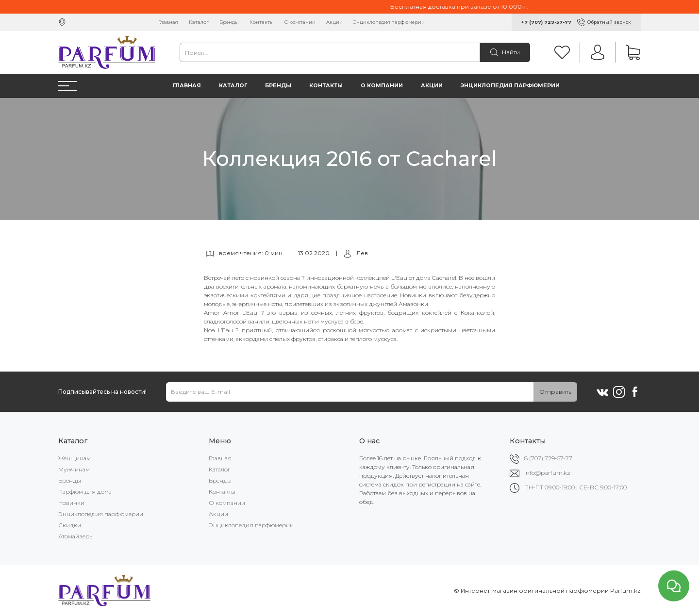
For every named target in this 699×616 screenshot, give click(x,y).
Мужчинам (74, 469)
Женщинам (75, 458)
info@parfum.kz (547, 473)
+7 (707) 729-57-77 (546, 22)
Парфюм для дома (85, 492)
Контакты (262, 22)
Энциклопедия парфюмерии (389, 22)
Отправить (555, 392)
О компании (300, 22)
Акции (334, 22)
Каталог (199, 22)
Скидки (70, 525)
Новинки (71, 503)
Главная (168, 22)
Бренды (229, 22)
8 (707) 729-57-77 (548, 458)
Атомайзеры (76, 536)
